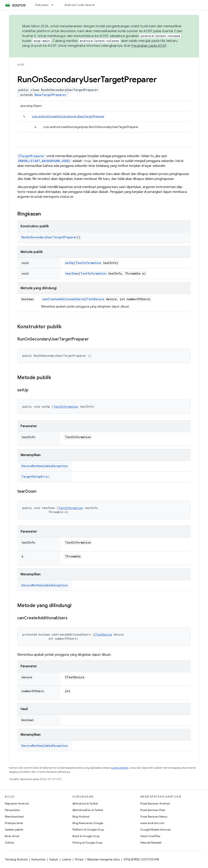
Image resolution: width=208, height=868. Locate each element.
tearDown (72, 273)
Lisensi (67, 859)
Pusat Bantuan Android (155, 803)
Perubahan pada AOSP (149, 46)
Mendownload (14, 817)
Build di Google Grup (86, 836)
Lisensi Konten (120, 768)
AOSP (21, 65)
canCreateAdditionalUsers (63, 299)
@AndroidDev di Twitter (88, 810)
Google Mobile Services (155, 830)
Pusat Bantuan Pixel (153, 810)
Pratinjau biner (14, 823)
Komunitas (38, 859)
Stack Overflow (150, 836)
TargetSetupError (35, 477)
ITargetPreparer (31, 156)
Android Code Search (80, 5)
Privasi (79, 859)
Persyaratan (12, 810)
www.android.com (152, 823)
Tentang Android (16, 859)
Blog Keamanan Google (88, 823)
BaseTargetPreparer (50, 95)
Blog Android (81, 817)
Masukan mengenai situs (103, 859)
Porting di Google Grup (87, 843)
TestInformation (88, 263)
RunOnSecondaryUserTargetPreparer (49, 237)
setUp (69, 263)
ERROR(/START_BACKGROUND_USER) (44, 161)
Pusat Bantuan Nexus (154, 817)
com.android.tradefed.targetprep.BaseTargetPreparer (68, 116)
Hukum (54, 859)
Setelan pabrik (14, 830)
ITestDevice (95, 299)
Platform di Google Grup (88, 830)
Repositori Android (17, 803)
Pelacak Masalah (151, 843)
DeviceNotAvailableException (45, 466)
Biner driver (12, 836)
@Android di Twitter (85, 803)
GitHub (9, 843)
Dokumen (42, 5)
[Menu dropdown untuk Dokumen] (54, 5)
